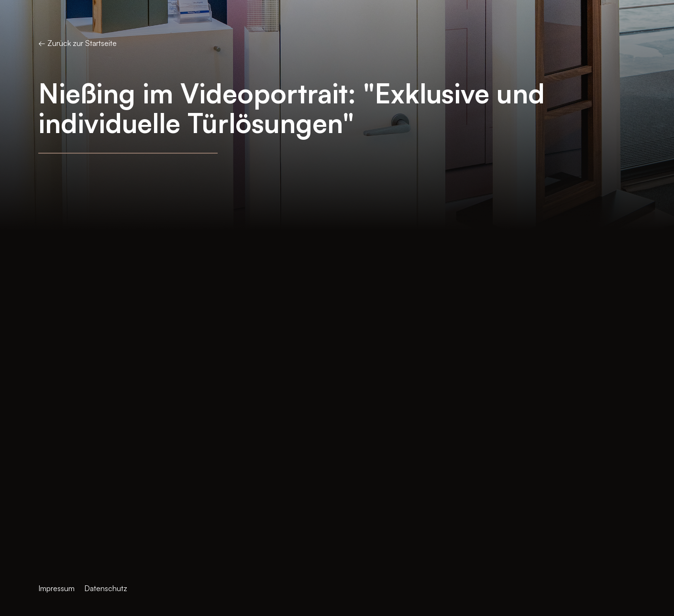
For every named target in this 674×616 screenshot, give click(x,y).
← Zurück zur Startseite (77, 43)
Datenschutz (106, 588)
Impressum (56, 588)
